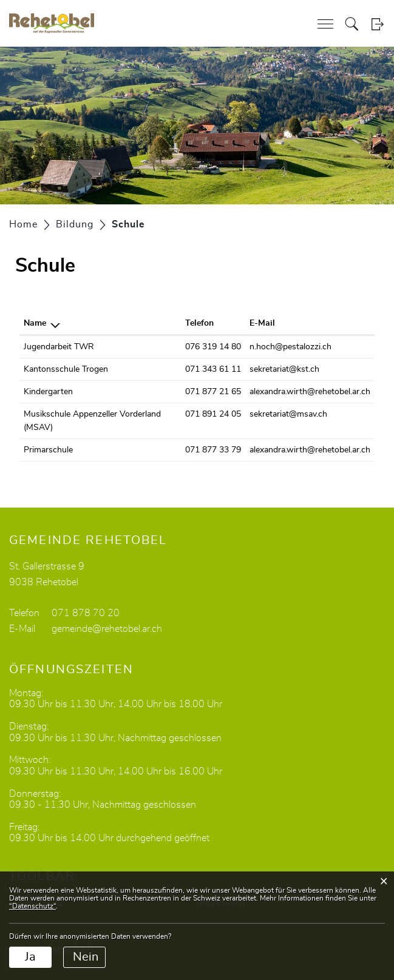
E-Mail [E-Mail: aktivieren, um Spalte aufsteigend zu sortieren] (262, 323)
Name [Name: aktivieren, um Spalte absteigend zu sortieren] (35, 323)
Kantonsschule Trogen (66, 369)
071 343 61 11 (213, 369)
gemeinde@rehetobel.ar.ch (107, 629)
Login (377, 24)
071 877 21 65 (213, 392)
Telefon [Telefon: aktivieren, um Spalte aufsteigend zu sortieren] (199, 323)
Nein (86, 957)
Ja (30, 957)
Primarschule (48, 450)
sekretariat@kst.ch (284, 369)
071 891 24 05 (213, 414)
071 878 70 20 (86, 613)
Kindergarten (48, 392)
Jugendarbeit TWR (59, 347)
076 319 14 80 (213, 347)
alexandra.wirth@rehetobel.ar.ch (310, 392)
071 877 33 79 (213, 450)
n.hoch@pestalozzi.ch (290, 347)
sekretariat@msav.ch (288, 414)
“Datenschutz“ (32, 906)
